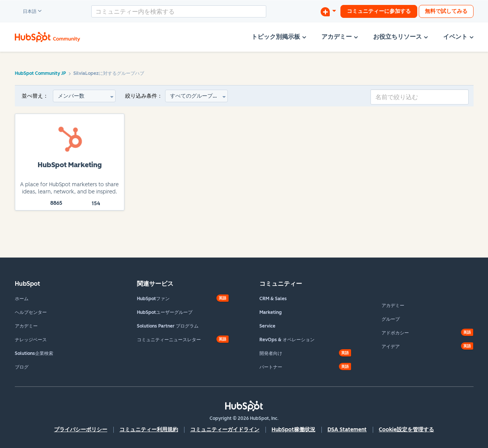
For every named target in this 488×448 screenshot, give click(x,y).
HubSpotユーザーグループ (165, 312)
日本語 (26, 12)
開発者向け (271, 353)
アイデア (391, 347)
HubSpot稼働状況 (293, 430)
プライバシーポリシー (81, 430)
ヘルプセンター (31, 312)
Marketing (271, 312)
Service (267, 326)
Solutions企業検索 (34, 353)
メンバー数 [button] (71, 96)
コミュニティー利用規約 (149, 430)
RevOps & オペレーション (287, 340)
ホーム (22, 299)
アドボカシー (395, 333)
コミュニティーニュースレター (169, 340)
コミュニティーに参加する (379, 11)
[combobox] (179, 11)
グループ (391, 319)
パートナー (271, 367)
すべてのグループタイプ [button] (199, 96)
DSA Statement (347, 430)
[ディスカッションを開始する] (328, 11)
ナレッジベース (31, 340)
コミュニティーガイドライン (225, 430)
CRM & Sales (273, 299)
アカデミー (26, 326)
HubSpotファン (153, 299)
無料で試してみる (446, 11)
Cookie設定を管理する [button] (406, 430)
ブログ (22, 367)
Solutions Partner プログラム (168, 326)
